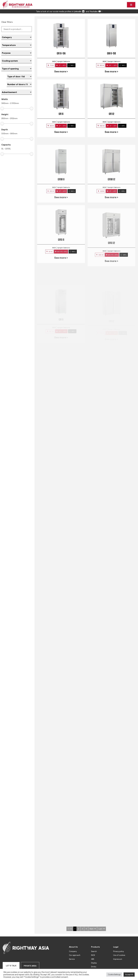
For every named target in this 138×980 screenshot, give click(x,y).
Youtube (95, 11)
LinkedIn (79, 11)
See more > (61, 71)
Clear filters (7, 22)
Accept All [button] (129, 974)
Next (93, 929)
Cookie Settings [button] (114, 974)
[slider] (2, 108)
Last (102, 929)
